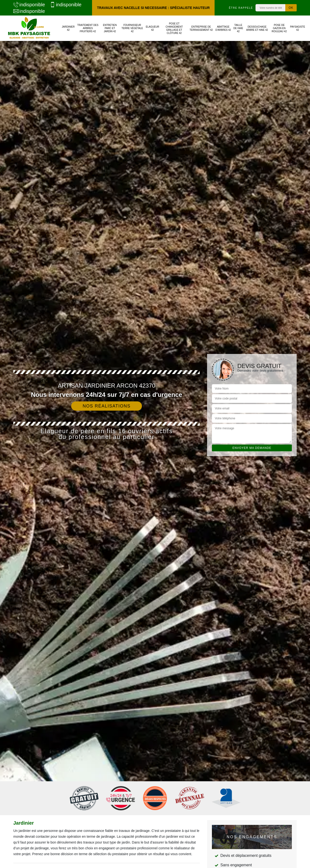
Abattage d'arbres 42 (223, 28)
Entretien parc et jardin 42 (110, 28)
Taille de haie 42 (238, 28)
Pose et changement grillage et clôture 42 (174, 28)
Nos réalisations (107, 406)
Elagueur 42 (152, 28)
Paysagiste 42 (298, 28)
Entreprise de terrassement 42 (201, 28)
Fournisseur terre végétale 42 (132, 28)
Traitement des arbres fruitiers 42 (88, 28)
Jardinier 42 (68, 28)
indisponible (29, 5)
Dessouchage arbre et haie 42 (257, 28)
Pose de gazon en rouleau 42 (279, 28)
